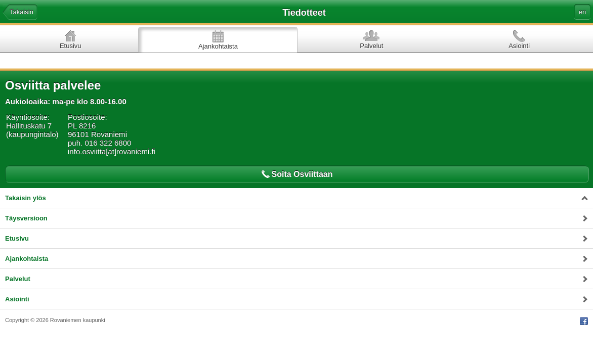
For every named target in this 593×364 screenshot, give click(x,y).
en (582, 12)
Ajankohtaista (218, 46)
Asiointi (519, 46)
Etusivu (71, 46)
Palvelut (371, 46)
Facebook (584, 321)
